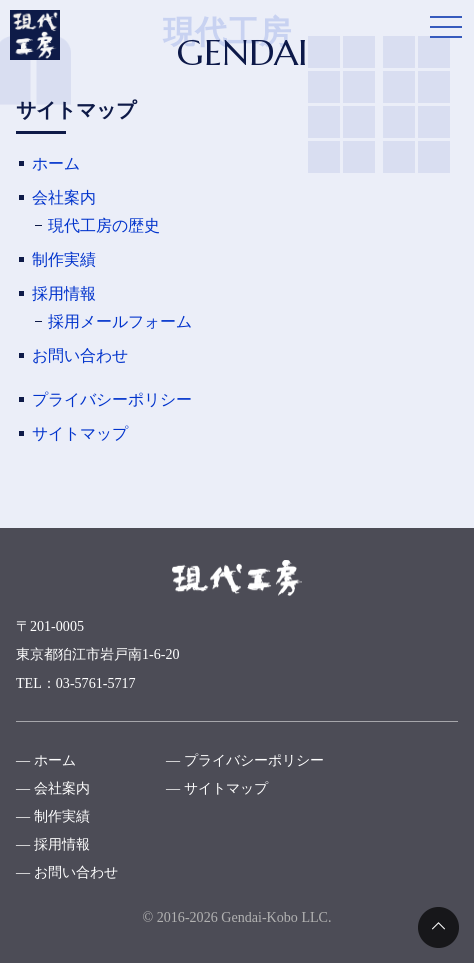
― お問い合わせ (67, 872)
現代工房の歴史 (104, 225)
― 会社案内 (53, 788)
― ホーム (46, 760)
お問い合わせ (80, 355)
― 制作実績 (53, 816)
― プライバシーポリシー (245, 760)
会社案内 (64, 197)
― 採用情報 (53, 844)
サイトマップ (80, 433)
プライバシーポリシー (112, 399)
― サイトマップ (217, 788)
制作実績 (64, 259)
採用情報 (64, 293)
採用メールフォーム (120, 321)
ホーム (56, 163)
